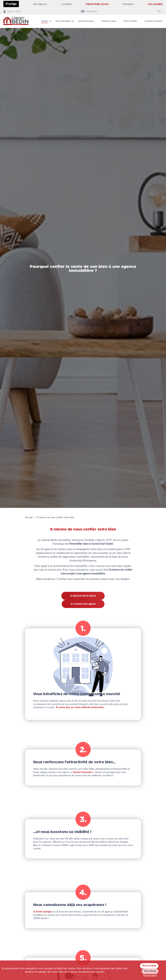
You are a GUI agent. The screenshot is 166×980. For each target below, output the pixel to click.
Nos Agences (40, 4)
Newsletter (89, 12)
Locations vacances (154, 21)
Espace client (12, 12)
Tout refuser (150, 971)
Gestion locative (86, 21)
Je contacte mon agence (83, 604)
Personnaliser (150, 975)
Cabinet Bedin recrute (97, 4)
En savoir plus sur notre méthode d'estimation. (80, 707)
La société (66, 4)
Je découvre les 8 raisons (83, 596)
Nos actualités (155, 4)
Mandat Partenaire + (83, 772)
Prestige (11, 4)
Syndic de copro (109, 21)
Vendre (45, 21)
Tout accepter (149, 966)
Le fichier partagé (42, 912)
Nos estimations (63, 21)
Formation (128, 4)
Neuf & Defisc (130, 21)
